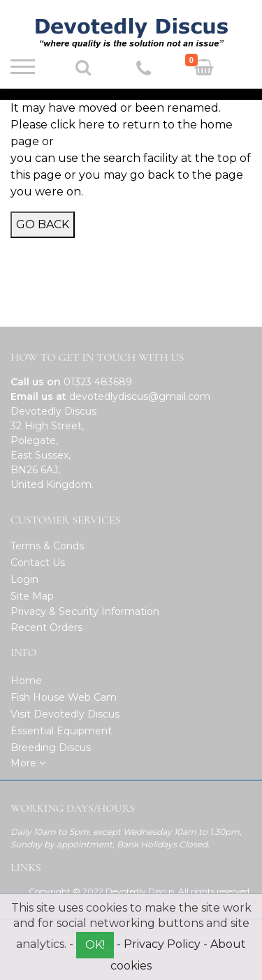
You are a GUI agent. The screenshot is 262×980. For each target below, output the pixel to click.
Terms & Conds (47, 546)
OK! (95, 945)
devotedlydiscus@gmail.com (140, 396)
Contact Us (38, 563)
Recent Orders (46, 628)
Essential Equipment (61, 731)
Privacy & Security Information (85, 611)
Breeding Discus (51, 748)
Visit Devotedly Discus (65, 714)
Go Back (43, 224)
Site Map (32, 596)
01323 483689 (98, 382)
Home (26, 681)
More (28, 763)
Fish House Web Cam (64, 697)
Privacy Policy (162, 944)
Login (24, 579)
